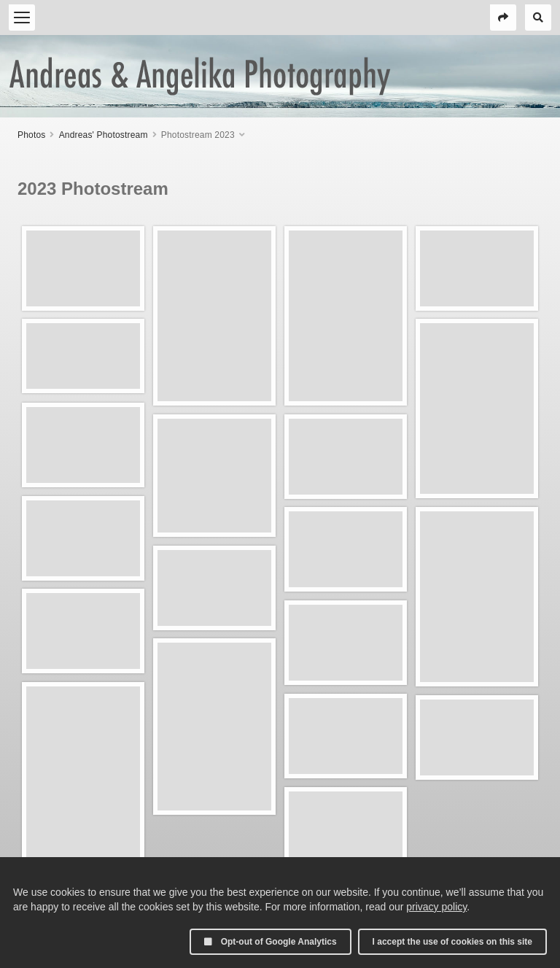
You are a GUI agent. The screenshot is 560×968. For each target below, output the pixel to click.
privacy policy (436, 907)
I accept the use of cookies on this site (452, 942)
